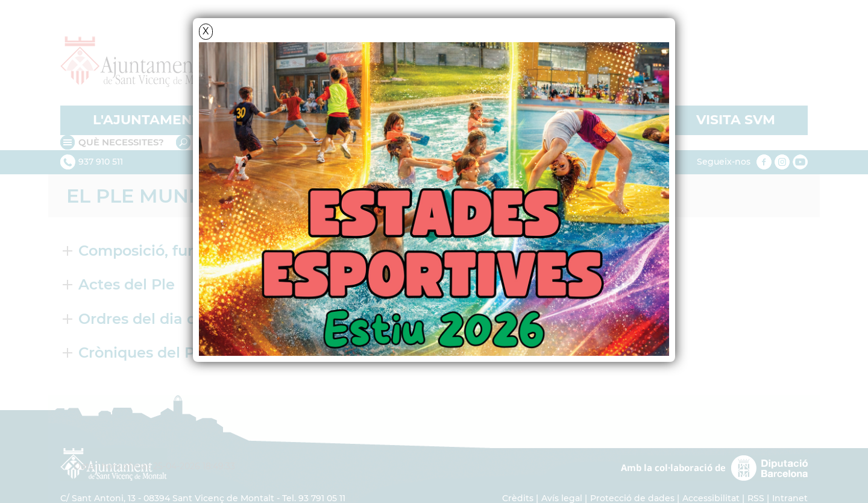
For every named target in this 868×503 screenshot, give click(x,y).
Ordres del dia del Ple (158, 319)
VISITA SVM (736, 120)
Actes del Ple (127, 284)
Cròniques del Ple (143, 353)
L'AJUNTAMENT (147, 120)
